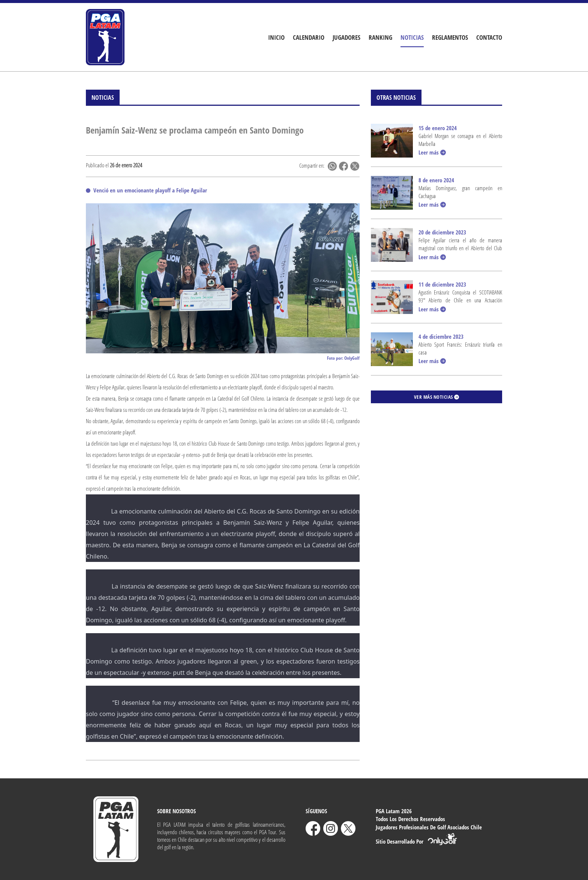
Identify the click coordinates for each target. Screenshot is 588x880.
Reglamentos (450, 37)
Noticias (412, 37)
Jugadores (346, 37)
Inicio (276, 37)
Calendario (309, 37)
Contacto (489, 37)
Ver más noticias (437, 397)
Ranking (380, 37)
